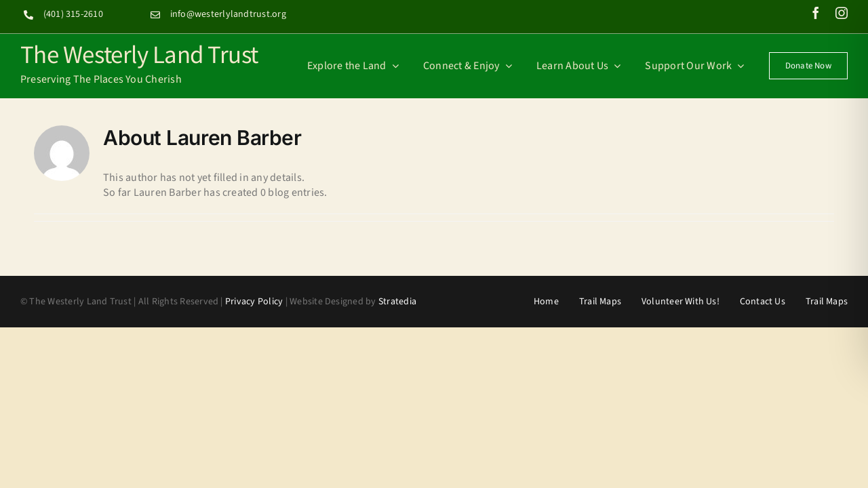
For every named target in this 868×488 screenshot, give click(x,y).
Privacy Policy (254, 302)
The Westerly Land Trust (139, 54)
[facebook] (816, 13)
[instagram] (842, 13)
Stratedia (397, 302)
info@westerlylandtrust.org (228, 14)
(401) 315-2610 (73, 14)
